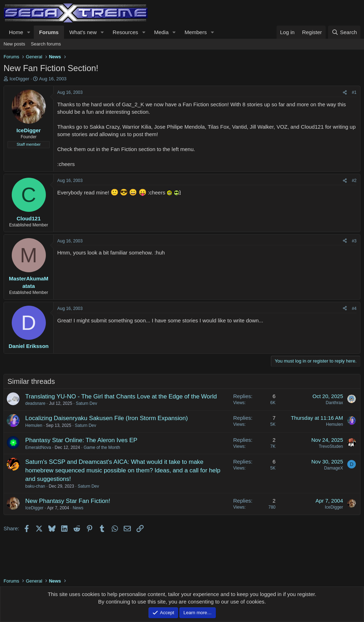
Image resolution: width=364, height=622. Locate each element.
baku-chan (35, 486)
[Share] (345, 93)
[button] (29, 32)
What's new (83, 32)
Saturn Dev (86, 403)
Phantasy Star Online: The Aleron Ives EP (81, 440)
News (78, 508)
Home (16, 32)
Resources (125, 32)
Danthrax (334, 403)
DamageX (334, 468)
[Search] (344, 32)
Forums (49, 32)
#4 (354, 309)
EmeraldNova (38, 447)
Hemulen (34, 425)
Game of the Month (102, 447)
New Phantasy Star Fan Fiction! (68, 501)
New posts (14, 44)
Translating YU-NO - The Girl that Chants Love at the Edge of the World (121, 396)
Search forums (46, 44)
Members (196, 32)
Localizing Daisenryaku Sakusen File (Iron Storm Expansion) (106, 418)
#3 (354, 241)
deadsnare (35, 403)
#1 (354, 92)
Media (161, 32)
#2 (354, 181)
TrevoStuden (331, 446)
